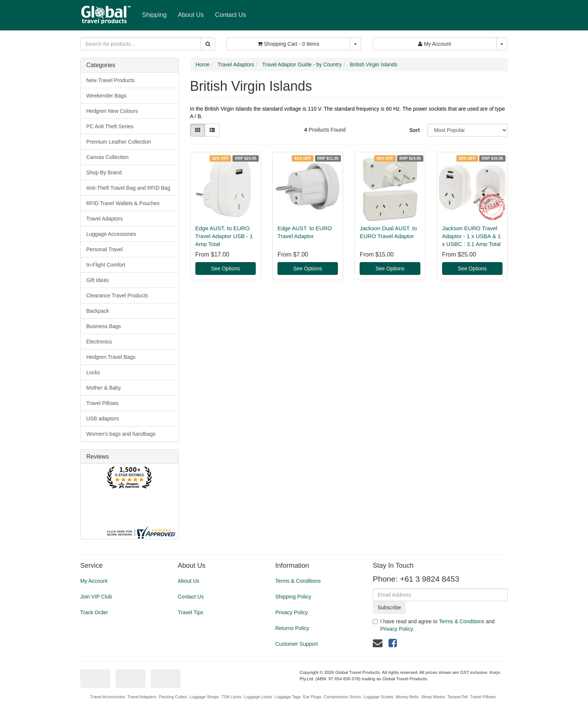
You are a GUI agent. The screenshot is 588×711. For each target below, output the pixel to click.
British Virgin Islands (374, 64)
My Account (94, 581)
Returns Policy (292, 628)
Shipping (154, 15)
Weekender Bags (106, 96)
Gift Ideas (97, 280)
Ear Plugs (312, 697)
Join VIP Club (96, 597)
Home (203, 64)
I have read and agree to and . (434, 625)
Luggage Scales (378, 697)
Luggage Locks (258, 697)
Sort (414, 130)
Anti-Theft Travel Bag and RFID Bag (128, 188)
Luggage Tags (288, 697)
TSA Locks (231, 697)
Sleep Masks (433, 697)
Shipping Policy (293, 597)
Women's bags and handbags (121, 434)
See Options (226, 268)
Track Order (94, 612)
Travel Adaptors (105, 219)
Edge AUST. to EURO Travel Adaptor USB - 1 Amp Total (224, 236)
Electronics (99, 342)
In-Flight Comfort (106, 265)
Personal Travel (104, 249)
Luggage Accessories (111, 234)
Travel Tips (190, 612)
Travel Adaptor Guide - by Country (302, 64)
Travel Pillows (102, 403)
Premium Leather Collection (119, 142)
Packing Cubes (173, 697)
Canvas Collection (107, 157)
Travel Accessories (107, 697)
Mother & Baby (104, 388)
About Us (191, 15)
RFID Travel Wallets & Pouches (123, 203)
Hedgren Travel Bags (111, 357)
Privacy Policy (292, 612)
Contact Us (230, 15)
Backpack (98, 311)
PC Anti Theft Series (110, 126)
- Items (289, 44)
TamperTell (457, 697)
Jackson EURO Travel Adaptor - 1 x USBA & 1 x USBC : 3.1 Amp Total (472, 236)
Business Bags (104, 326)
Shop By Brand (104, 172)
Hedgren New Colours (112, 111)
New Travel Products (110, 80)
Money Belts (407, 697)
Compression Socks (342, 697)
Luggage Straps (204, 697)
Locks (93, 372)
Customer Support (297, 644)
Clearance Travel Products (117, 295)
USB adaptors (103, 418)
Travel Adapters (142, 697)
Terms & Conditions (298, 581)
